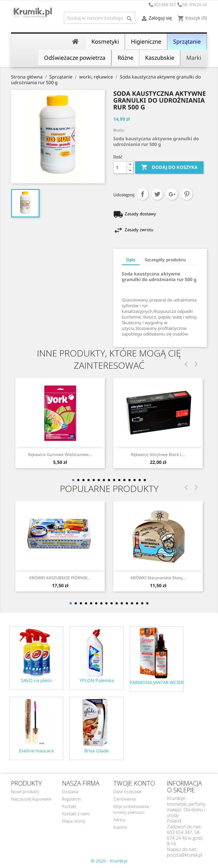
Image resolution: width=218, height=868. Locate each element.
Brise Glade (97, 751)
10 (119, 480)
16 (147, 603)
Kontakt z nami (76, 814)
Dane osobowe (127, 792)
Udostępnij (142, 194)
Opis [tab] (131, 260)
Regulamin (72, 799)
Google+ (172, 194)
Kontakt (69, 806)
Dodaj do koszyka (169, 167)
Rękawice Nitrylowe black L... (158, 454)
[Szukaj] (99, 18)
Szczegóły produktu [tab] (165, 260)
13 (135, 480)
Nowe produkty (25, 792)
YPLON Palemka (97, 681)
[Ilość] (120, 167)
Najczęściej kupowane (31, 799)
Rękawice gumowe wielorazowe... (60, 454)
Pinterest (187, 194)
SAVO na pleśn (36, 681)
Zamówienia (124, 799)
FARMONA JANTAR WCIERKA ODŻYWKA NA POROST (157, 683)
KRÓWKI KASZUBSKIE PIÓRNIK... (60, 578)
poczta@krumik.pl (185, 855)
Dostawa (70, 792)
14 (140, 480)
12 (129, 480)
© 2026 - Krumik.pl (109, 861)
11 (124, 480)
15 (145, 480)
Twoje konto (134, 783)
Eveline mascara (36, 751)
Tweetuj (157, 194)
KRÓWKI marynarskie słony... (158, 578)
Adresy (119, 820)
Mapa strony (74, 821)
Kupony (120, 827)
